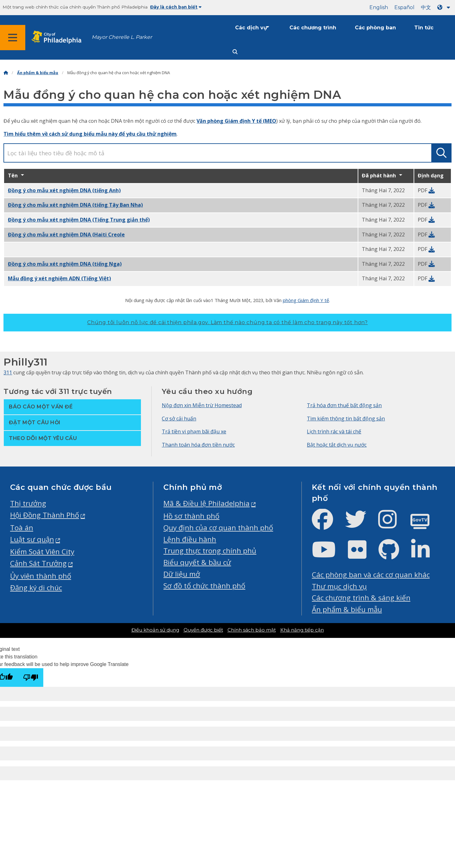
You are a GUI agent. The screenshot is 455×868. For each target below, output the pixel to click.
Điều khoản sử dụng (155, 630)
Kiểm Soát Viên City (42, 552)
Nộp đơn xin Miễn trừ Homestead (202, 405)
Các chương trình (313, 28)
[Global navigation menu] (13, 38)
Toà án (22, 528)
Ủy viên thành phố (41, 576)
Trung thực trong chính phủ (210, 551)
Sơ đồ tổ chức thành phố (204, 586)
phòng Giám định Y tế (306, 300)
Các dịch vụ (251, 28)
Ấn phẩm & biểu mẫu (38, 73)
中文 (426, 7)
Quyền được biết (203, 630)
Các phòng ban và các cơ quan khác (371, 575)
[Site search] (235, 52)
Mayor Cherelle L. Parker (122, 37)
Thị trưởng (28, 503)
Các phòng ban (375, 28)
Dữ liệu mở (182, 574)
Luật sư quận (32, 539)
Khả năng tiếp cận (302, 630)
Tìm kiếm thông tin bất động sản (346, 419)
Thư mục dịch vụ (339, 586)
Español (404, 7)
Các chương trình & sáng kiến (361, 598)
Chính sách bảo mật (252, 630)
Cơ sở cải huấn (179, 419)
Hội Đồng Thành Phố (45, 515)
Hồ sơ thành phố (191, 516)
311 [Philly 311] (8, 372)
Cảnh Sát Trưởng (38, 563)
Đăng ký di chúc (36, 588)
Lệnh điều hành (190, 539)
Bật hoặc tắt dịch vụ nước (337, 445)
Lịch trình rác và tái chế (334, 431)
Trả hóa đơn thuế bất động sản (344, 405)
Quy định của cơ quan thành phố (218, 528)
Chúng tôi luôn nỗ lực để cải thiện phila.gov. (227, 322)
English (379, 7)
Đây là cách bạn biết (176, 7)
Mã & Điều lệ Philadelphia (206, 503)
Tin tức (424, 28)
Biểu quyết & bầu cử (197, 562)
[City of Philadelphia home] (58, 37)
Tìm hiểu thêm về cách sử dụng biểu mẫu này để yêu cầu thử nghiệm (90, 134)
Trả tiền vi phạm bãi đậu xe (194, 431)
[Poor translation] (31, 678)
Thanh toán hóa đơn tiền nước (198, 445)
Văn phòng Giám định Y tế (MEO (236, 121)
